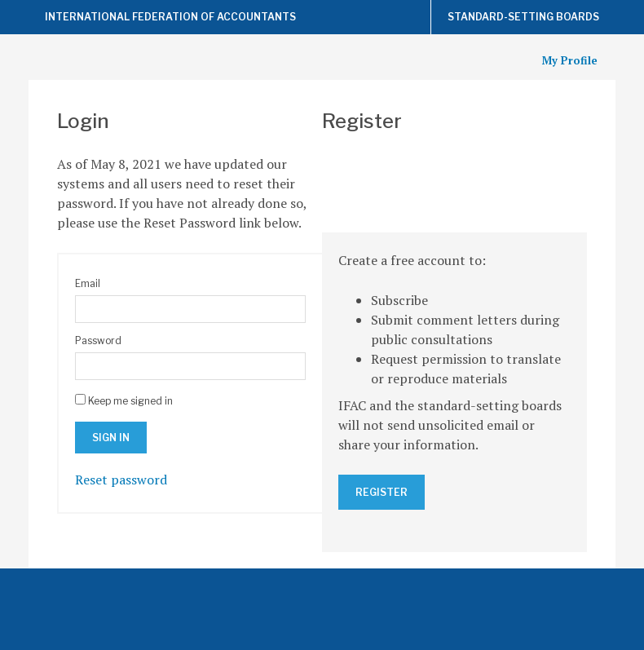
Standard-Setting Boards (523, 17)
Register (382, 492)
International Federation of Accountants (170, 17)
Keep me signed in (130, 401)
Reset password (121, 480)
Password (98, 340)
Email (88, 283)
